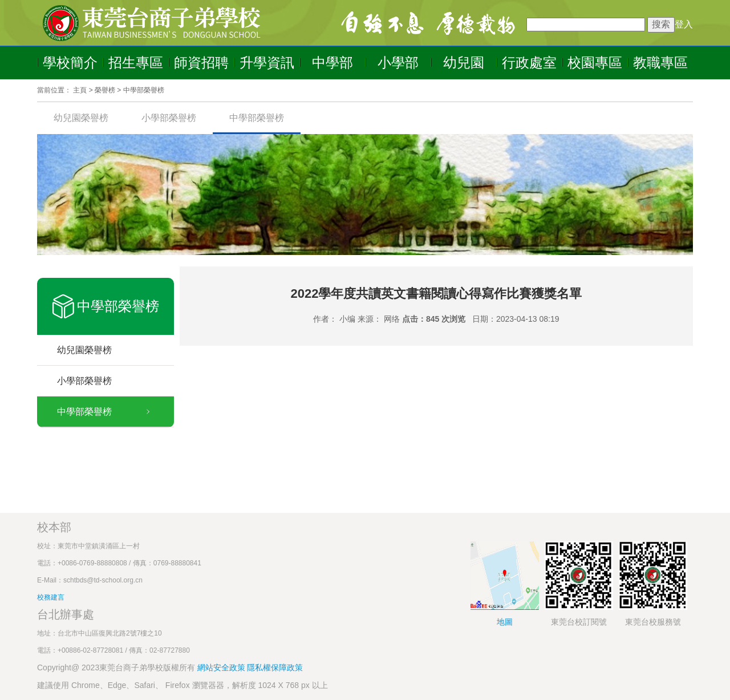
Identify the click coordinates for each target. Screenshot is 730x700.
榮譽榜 (105, 90)
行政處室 (529, 62)
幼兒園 (464, 62)
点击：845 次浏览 (434, 319)
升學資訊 (267, 62)
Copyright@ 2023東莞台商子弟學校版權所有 (116, 667)
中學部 (332, 62)
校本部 (54, 527)
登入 (684, 24)
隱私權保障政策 (275, 667)
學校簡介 (70, 62)
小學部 (398, 62)
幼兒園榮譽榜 (81, 118)
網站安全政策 (222, 667)
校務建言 (51, 597)
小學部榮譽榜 (169, 118)
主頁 (80, 90)
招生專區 (136, 62)
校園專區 (595, 62)
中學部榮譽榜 (144, 90)
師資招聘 (201, 62)
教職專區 (660, 62)
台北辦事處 (66, 614)
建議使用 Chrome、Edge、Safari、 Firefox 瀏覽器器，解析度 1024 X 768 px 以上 (182, 685)
